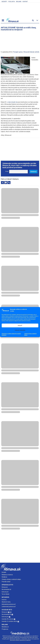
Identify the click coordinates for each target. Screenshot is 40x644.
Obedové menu (6, 602)
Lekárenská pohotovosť (9, 607)
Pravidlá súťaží (6, 582)
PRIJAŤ (20, 325)
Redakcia (4, 577)
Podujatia (12, 2)
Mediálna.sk (5, 627)
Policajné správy (18, 52)
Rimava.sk (5, 587)
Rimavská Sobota (29, 52)
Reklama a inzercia (7, 575)
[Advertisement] (20, 40)
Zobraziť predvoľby (20, 330)
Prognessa (5, 629)
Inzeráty (4, 2)
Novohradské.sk (6, 589)
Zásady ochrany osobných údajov (30, 334)
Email (7, 171)
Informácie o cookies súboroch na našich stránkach (11, 334)
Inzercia (4, 600)
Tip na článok (5, 594)
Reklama (19, 2)
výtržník (37, 52)
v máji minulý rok (12, 102)
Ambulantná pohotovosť (9, 604)
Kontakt (25, 2)
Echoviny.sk (5, 592)
